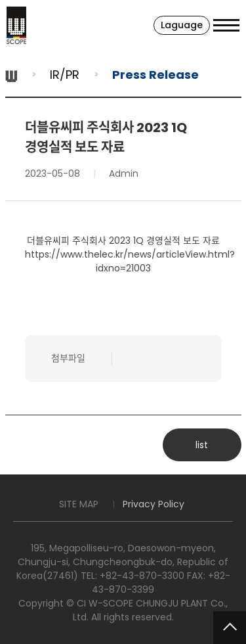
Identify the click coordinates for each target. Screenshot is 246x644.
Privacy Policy (154, 504)
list (202, 445)
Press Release (155, 75)
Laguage (182, 25)
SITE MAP (79, 504)
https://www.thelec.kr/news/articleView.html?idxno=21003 (130, 261)
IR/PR (65, 75)
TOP (230, 628)
